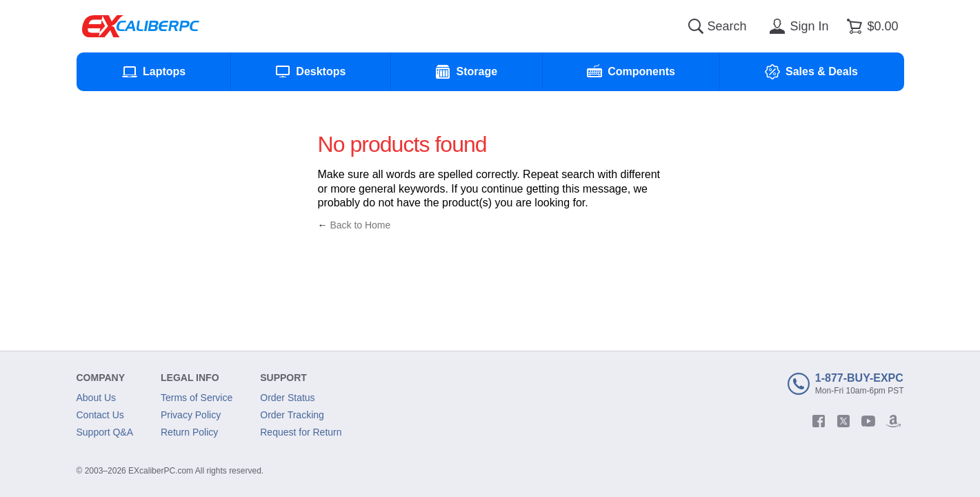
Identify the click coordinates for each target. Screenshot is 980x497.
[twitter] (843, 421)
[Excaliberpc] (141, 26)
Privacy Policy (191, 415)
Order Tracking (292, 415)
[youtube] (868, 421)
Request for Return (301, 432)
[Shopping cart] (870, 26)
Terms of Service (197, 398)
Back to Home (360, 225)
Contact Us (100, 415)
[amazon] (893, 421)
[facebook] (819, 421)
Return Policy (189, 432)
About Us (97, 398)
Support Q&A (105, 432)
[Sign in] (797, 26)
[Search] (696, 26)
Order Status (287, 398)
